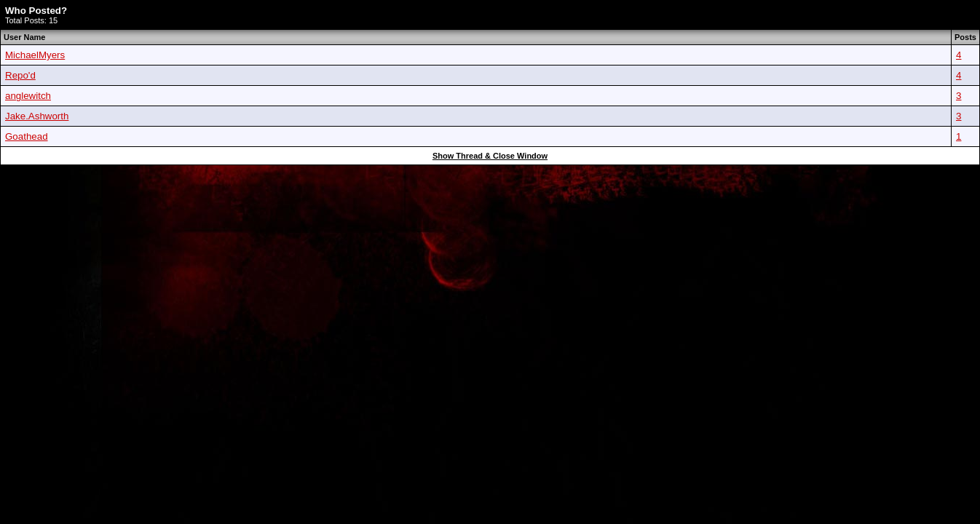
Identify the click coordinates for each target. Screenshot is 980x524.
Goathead (27, 136)
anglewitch (28, 96)
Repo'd (20, 75)
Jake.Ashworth (37, 116)
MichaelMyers (35, 55)
